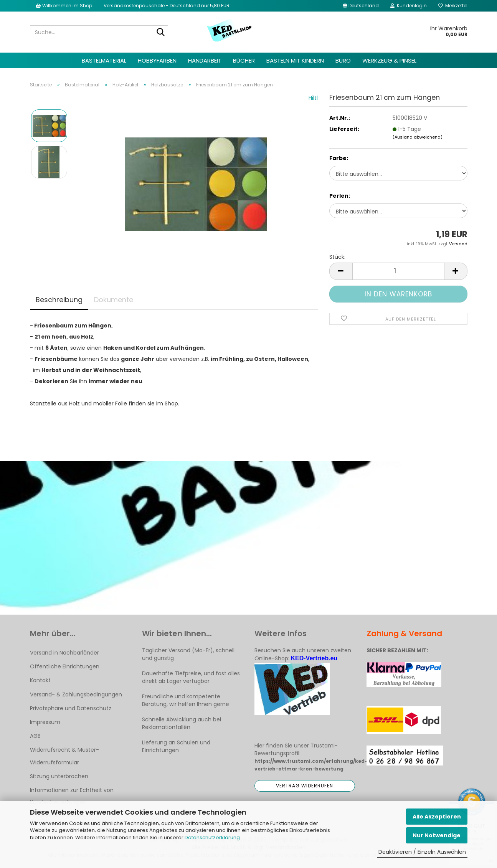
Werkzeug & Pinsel (389, 60)
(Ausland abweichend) (418, 137)
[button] (361, 6)
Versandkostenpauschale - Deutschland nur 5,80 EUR (167, 6)
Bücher (244, 60)
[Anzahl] (398, 271)
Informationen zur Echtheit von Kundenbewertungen (72, 796)
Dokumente (114, 300)
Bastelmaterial (104, 60)
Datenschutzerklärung (212, 837)
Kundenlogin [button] (409, 6)
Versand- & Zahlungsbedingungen (76, 694)
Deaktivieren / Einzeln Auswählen (422, 852)
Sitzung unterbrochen (59, 776)
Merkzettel (453, 6)
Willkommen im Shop (64, 6)
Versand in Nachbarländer (64, 653)
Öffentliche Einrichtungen (65, 666)
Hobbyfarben (157, 60)
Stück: (337, 257)
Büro (343, 60)
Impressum (45, 722)
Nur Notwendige (437, 835)
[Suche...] (161, 33)
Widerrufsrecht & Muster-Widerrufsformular (64, 756)
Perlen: (340, 196)
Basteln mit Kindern (295, 60)
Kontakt (40, 680)
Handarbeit (205, 60)
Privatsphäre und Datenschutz (71, 708)
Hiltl (313, 98)
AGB (35, 736)
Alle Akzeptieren (437, 817)
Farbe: (339, 158)
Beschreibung (59, 300)
